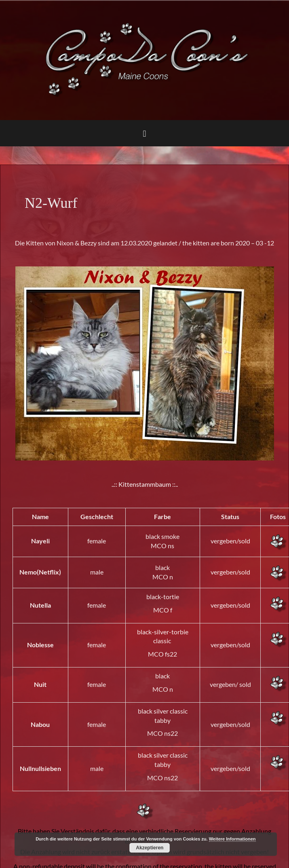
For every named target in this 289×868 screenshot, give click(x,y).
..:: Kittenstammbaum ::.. (145, 484)
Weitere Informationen (232, 839)
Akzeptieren (150, 848)
